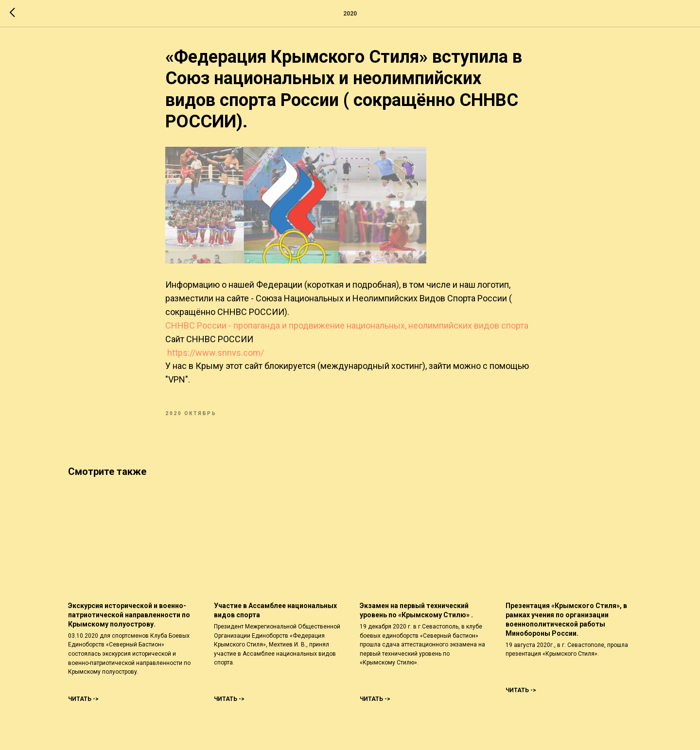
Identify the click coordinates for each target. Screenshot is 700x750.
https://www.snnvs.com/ (216, 353)
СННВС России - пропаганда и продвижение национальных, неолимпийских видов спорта (347, 325)
